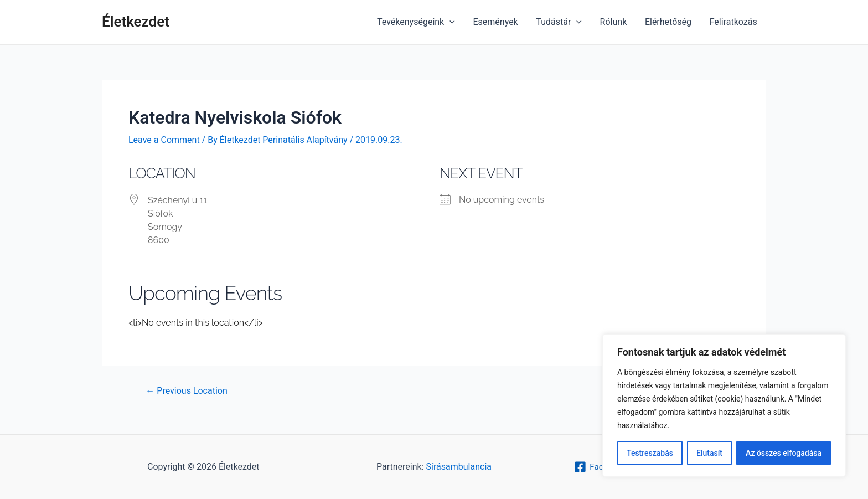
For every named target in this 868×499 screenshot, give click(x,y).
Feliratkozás (733, 22)
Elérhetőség (669, 22)
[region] (724, 405)
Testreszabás (650, 453)
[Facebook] (598, 467)
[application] (452, 22)
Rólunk (614, 22)
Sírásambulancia (459, 467)
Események (497, 22)
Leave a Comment (164, 140)
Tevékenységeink (418, 22)
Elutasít (709, 453)
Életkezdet (136, 22)
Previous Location (186, 391)
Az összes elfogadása (784, 453)
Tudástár (560, 22)
